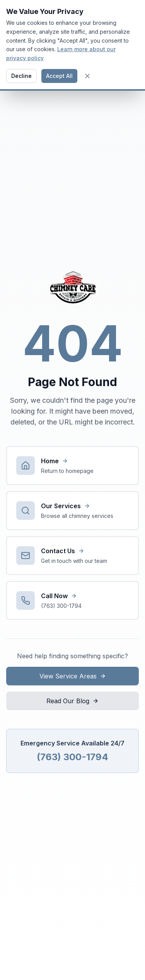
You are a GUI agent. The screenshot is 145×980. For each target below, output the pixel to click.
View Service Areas (73, 676)
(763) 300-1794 (72, 757)
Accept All (59, 76)
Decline (21, 76)
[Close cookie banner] (87, 76)
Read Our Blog (72, 701)
